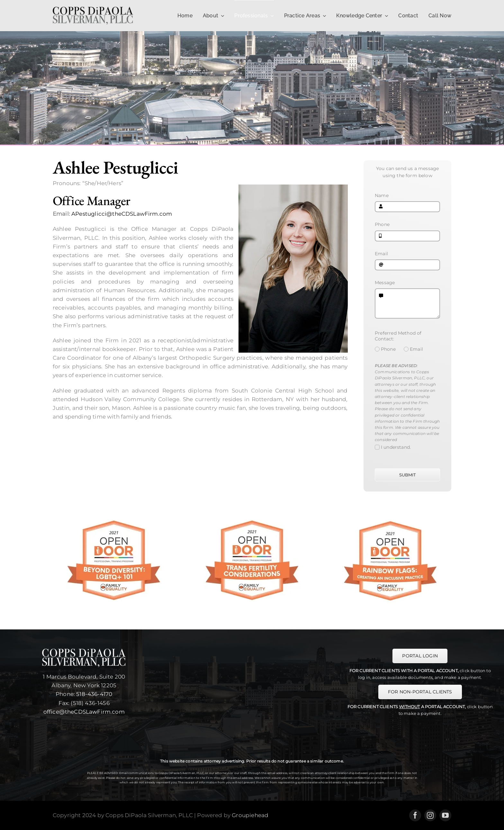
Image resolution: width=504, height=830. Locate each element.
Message (385, 283)
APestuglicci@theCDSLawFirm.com (122, 214)
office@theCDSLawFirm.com (84, 712)
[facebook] (415, 815)
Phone (382, 224)
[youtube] (445, 815)
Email (381, 254)
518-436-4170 (94, 694)
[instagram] (430, 815)
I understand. (396, 447)
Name (382, 195)
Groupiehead (250, 815)
